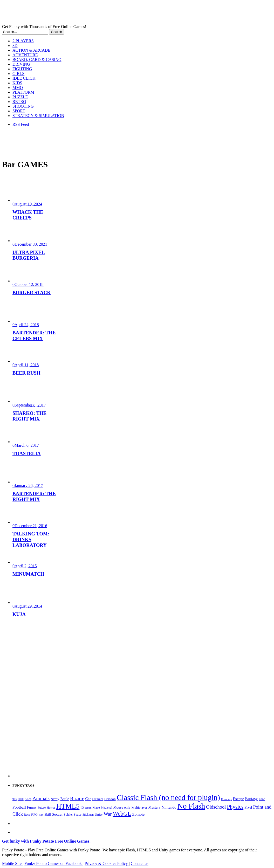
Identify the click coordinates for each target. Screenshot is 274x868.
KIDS (17, 83)
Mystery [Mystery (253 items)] (154, 807)
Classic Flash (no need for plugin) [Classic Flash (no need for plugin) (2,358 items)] (168, 797)
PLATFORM (23, 92)
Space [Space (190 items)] (77, 815)
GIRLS (18, 74)
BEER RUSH (26, 373)
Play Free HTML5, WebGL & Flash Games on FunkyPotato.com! (90, 13)
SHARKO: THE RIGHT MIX (29, 416)
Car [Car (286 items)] (88, 799)
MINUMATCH (28, 574)
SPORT (19, 111)
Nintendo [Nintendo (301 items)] (169, 807)
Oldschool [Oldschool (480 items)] (216, 807)
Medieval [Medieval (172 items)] (107, 808)
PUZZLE (20, 97)
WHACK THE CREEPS (28, 215)
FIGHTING (22, 69)
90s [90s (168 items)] (15, 799)
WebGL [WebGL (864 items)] (122, 814)
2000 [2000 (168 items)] (21, 799)
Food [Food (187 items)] (262, 799)
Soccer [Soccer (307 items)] (57, 814)
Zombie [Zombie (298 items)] (138, 814)
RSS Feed (21, 124)
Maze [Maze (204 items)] (96, 808)
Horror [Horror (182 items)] (51, 808)
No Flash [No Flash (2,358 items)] (191, 806)
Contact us (140, 863)
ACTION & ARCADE (31, 50)
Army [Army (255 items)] (55, 799)
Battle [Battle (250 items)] (65, 799)
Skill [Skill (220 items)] (48, 814)
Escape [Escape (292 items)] (238, 799)
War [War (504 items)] (108, 814)
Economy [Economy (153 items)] (226, 799)
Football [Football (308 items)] (19, 807)
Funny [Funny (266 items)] (32, 807)
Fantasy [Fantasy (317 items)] (252, 799)
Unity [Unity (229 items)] (99, 814)
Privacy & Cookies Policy (107, 863)
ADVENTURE (25, 55)
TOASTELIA (27, 453)
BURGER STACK (32, 292)
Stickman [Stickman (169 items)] (88, 815)
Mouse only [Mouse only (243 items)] (122, 807)
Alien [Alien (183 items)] (28, 799)
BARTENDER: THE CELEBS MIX (34, 336)
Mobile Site (12, 863)
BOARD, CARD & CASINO (37, 60)
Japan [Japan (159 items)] (88, 808)
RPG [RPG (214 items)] (34, 814)
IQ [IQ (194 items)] (82, 808)
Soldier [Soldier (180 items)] (68, 815)
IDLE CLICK (24, 78)
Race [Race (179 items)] (27, 815)
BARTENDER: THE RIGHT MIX (34, 496)
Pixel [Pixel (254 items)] (248, 807)
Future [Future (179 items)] (42, 808)
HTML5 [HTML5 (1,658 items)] (68, 806)
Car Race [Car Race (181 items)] (98, 799)
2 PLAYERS (23, 41)
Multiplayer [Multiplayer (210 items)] (139, 808)
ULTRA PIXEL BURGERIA (29, 255)
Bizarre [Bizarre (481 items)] (77, 798)
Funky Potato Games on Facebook (53, 863)
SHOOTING (23, 106)
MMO (18, 88)
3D (15, 46)
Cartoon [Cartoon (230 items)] (110, 799)
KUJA (19, 614)
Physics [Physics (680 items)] (235, 807)
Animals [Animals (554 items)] (41, 798)
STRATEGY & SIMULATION (38, 116)
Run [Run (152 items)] (41, 815)
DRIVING (21, 64)
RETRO (19, 102)
